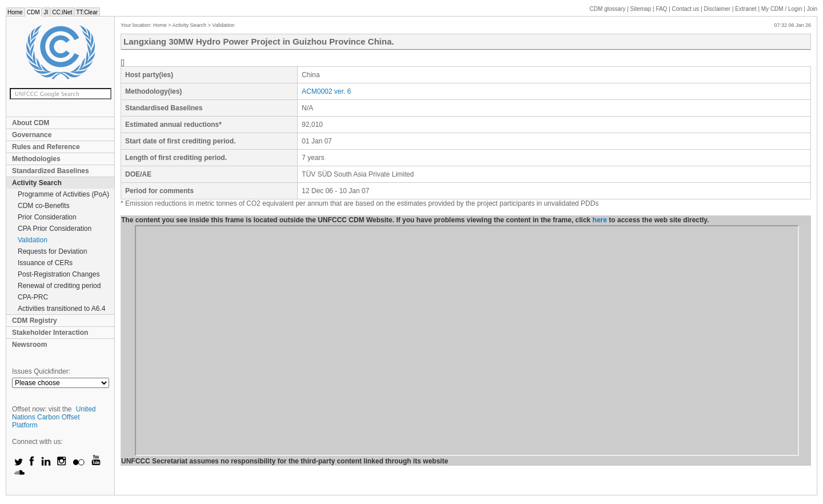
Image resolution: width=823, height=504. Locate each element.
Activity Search (37, 183)
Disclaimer (718, 9)
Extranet (746, 9)
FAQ (661, 9)
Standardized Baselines (51, 171)
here (600, 220)
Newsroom (29, 345)
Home (15, 12)
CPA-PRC (33, 297)
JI (46, 12)
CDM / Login (782, 9)
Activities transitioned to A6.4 (61, 309)
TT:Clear (87, 12)
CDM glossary (608, 9)
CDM (33, 12)
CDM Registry (35, 321)
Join (812, 9)
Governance (32, 135)
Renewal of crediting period (59, 286)
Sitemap (641, 9)
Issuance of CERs (45, 263)
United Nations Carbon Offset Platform (54, 417)
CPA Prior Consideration (55, 229)
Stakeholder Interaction (50, 333)
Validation (33, 240)
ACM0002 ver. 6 (326, 91)
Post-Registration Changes (59, 274)
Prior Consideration (47, 217)
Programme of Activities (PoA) (63, 194)
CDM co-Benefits (44, 206)
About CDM (31, 123)
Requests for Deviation (52, 251)
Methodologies (36, 159)
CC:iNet (62, 12)
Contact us (686, 9)
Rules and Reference (46, 147)
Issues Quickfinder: (41, 371)
